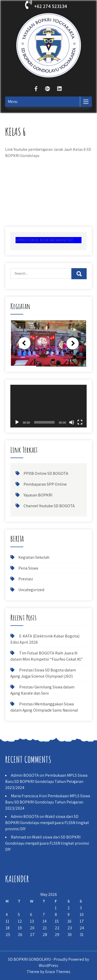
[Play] (17, 422)
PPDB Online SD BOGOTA (46, 473)
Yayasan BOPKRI (38, 495)
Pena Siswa (28, 568)
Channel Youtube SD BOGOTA (49, 506)
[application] (48, 406)
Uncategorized (31, 590)
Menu (13, 102)
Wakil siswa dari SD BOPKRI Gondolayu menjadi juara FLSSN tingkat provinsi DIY (47, 823)
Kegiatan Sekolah (34, 557)
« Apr (10, 941)
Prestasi (26, 579)
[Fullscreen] (80, 422)
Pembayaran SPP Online (45, 484)
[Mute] (72, 422)
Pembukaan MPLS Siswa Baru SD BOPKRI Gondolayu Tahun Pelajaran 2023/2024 (46, 781)
